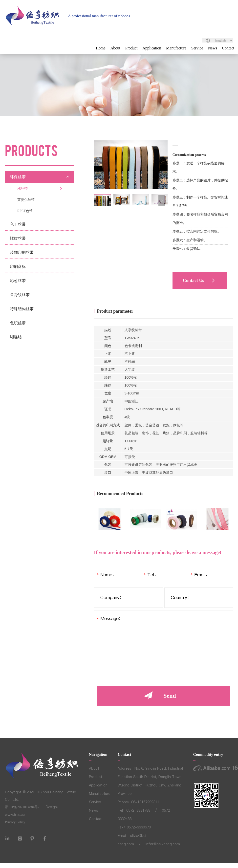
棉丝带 (22, 189)
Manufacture (176, 48)
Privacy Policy (15, 822)
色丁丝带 (18, 224)
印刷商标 (18, 267)
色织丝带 (18, 323)
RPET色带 (25, 211)
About (115, 48)
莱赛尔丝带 (26, 200)
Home (101, 48)
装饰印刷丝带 (22, 252)
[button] (162, 200)
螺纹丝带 (18, 238)
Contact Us (194, 281)
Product (131, 48)
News (213, 48)
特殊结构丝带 (22, 309)
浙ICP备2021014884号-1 (23, 807)
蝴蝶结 (16, 337)
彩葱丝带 (18, 281)
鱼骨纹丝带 (20, 295)
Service (197, 48)
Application (152, 48)
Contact (228, 48)
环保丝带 (18, 177)
